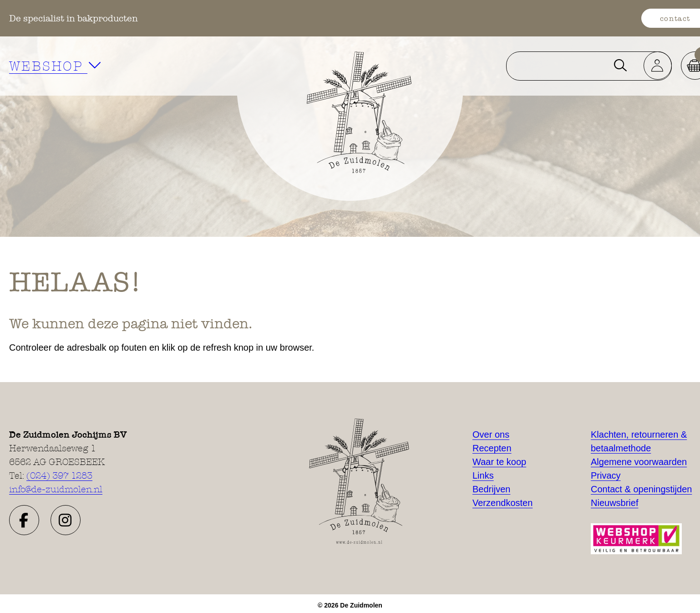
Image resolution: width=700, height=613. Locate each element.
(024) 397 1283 (59, 475)
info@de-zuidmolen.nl (56, 489)
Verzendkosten (502, 503)
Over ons (491, 434)
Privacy (606, 475)
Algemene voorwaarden (639, 462)
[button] (24, 520)
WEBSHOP (56, 66)
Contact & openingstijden (641, 489)
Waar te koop (499, 462)
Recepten (492, 448)
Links (483, 475)
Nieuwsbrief (614, 503)
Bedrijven (491, 489)
